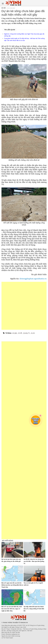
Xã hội (4, 8)
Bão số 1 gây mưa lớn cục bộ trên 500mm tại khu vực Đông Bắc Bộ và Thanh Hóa (12, 585)
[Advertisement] (24, 306)
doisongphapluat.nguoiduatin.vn (33, 279)
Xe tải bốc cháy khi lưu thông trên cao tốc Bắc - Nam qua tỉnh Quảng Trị (34, 561)
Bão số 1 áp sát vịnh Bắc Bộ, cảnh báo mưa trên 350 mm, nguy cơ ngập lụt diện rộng (12, 609)
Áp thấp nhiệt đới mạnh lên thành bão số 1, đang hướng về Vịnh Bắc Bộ (34, 609)
